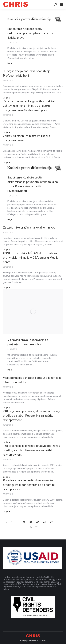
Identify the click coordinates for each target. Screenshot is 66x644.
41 (44, 522)
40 (38, 522)
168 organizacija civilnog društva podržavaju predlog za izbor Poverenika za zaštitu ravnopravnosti (32, 450)
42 (51, 522)
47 (31, 527)
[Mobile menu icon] (61, 4)
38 (24, 522)
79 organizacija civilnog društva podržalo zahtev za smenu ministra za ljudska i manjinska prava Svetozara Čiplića (30, 106)
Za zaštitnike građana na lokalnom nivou (29, 227)
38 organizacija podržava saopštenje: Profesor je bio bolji (27, 73)
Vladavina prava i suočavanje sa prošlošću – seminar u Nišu (28, 342)
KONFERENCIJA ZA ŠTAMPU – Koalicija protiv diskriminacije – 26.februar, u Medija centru (31, 258)
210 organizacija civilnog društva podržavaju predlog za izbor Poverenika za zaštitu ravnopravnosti (32, 416)
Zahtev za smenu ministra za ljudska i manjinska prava (27, 138)
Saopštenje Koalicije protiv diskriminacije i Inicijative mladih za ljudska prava (30, 33)
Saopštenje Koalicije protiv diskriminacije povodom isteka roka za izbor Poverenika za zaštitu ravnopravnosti (33, 184)
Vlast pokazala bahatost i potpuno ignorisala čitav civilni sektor (32, 380)
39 (31, 522)
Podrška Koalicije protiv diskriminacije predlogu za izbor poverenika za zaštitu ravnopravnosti (29, 485)
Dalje (11, 63)
